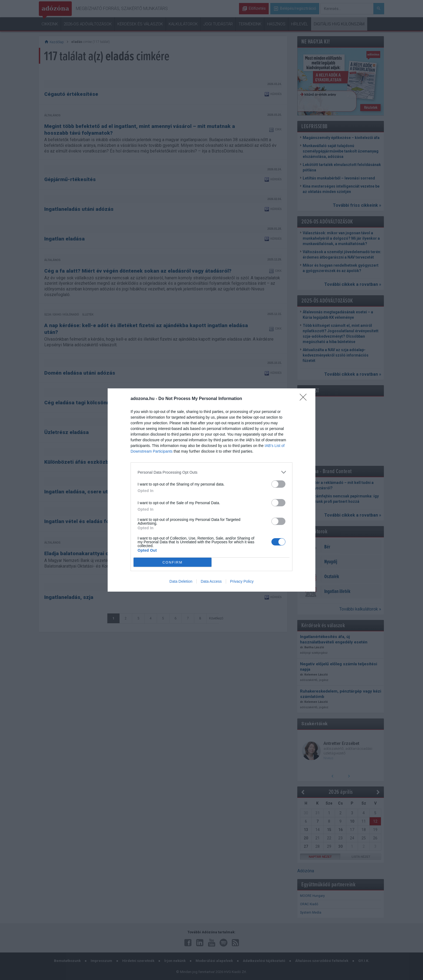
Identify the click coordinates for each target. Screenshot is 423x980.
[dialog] (211, 490)
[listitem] (211, 472)
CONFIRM (173, 562)
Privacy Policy (242, 581)
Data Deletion (181, 581)
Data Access (211, 581)
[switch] (278, 484)
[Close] (305, 399)
